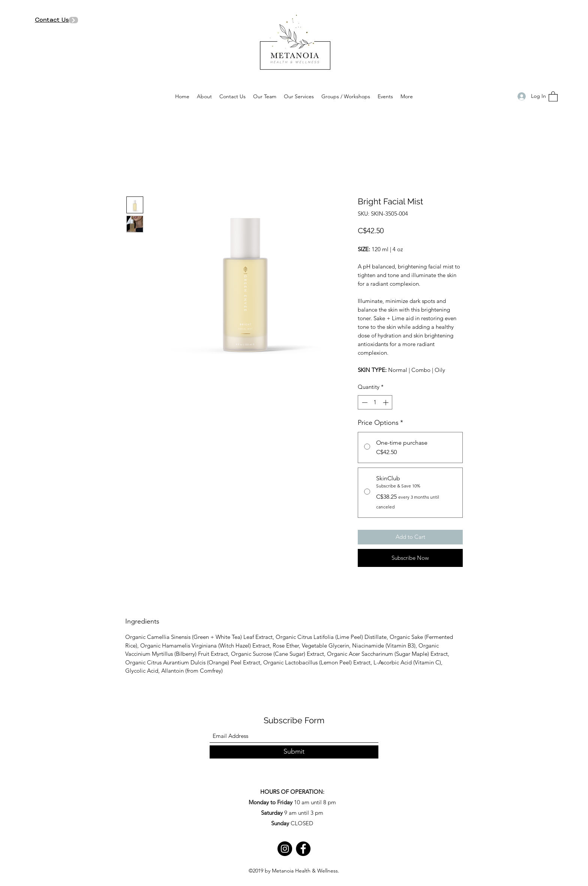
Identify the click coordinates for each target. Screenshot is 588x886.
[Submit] (294, 752)
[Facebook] (303, 849)
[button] (553, 96)
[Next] (73, 20)
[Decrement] (364, 403)
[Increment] (386, 403)
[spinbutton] (375, 403)
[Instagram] (285, 849)
